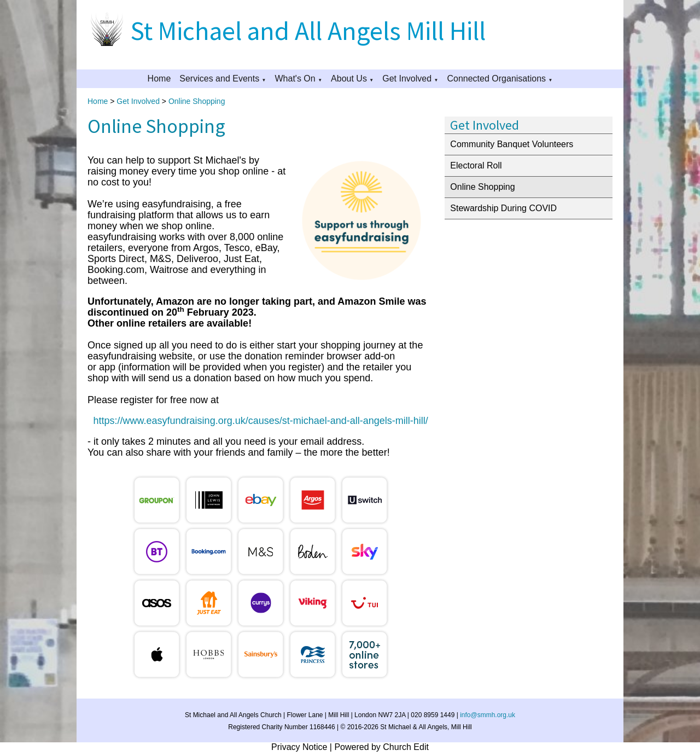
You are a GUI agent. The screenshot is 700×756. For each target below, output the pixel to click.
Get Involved (407, 78)
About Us (349, 78)
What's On (295, 78)
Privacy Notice (299, 747)
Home (159, 78)
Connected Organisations (496, 78)
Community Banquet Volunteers (512, 144)
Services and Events (219, 78)
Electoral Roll (476, 165)
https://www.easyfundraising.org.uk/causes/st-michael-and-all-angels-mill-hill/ (261, 421)
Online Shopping (197, 101)
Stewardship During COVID (503, 208)
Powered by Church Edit (381, 747)
